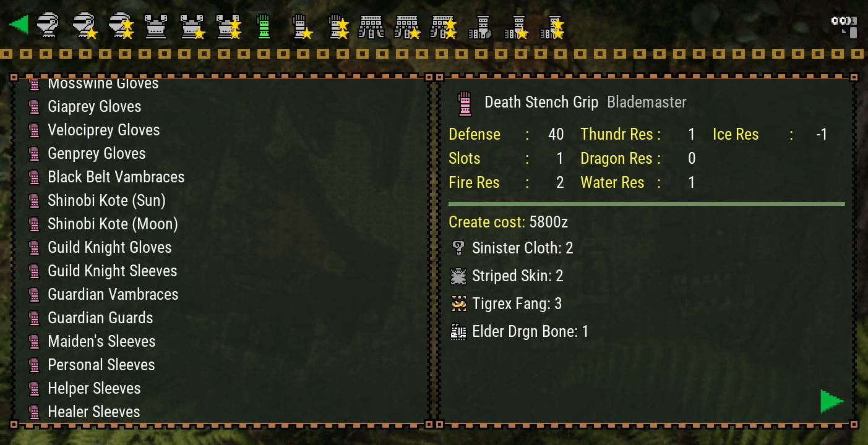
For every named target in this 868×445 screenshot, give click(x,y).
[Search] (843, 25)
